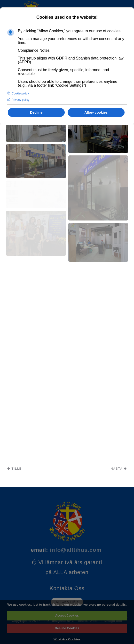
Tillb (15, 469)
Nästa (119, 469)
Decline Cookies (67, 628)
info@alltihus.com (76, 550)
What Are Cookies (67, 639)
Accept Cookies (67, 615)
